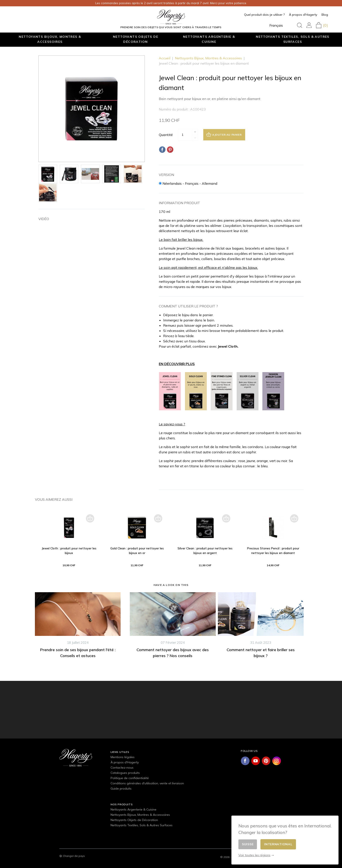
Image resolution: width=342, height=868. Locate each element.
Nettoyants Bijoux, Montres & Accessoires (50, 39)
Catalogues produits (125, 773)
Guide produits (121, 789)
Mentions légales (123, 757)
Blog (325, 15)
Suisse (248, 844)
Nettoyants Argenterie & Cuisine (209, 39)
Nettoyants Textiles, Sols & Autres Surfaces (293, 39)
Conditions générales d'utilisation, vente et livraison (147, 783)
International (278, 844)
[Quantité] (185, 135)
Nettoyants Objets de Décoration (136, 39)
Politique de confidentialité (130, 778)
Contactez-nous (122, 768)
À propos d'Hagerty (303, 15)
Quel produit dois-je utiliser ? (264, 15)
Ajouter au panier (224, 135)
